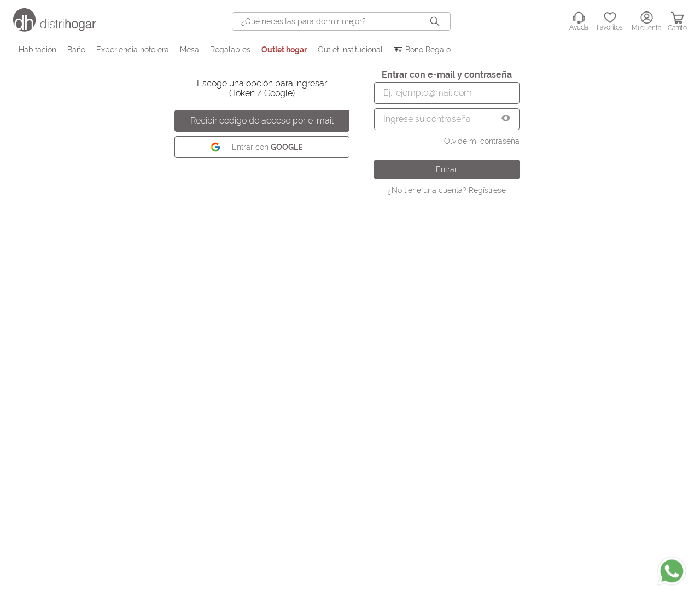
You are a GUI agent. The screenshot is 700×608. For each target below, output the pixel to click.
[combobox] (341, 21)
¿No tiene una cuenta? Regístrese (447, 190)
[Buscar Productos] (437, 21)
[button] (506, 119)
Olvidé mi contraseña (482, 141)
